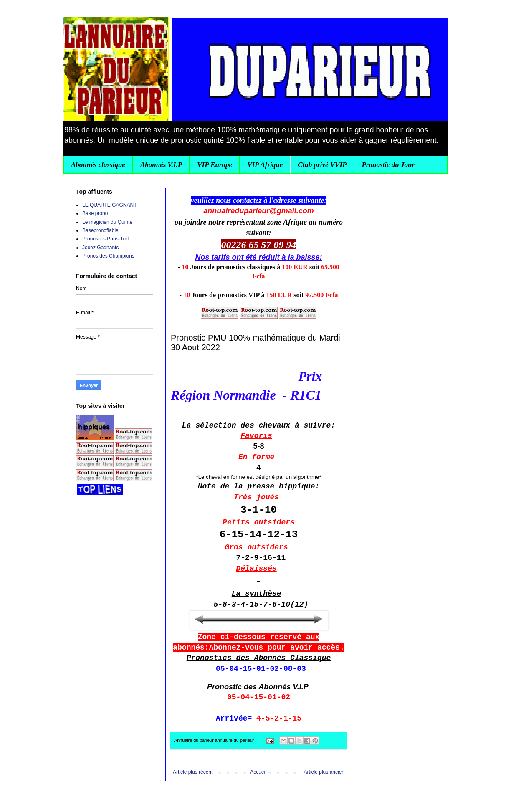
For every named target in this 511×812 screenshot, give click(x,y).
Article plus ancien (324, 772)
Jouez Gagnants (100, 248)
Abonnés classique (98, 165)
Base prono (95, 213)
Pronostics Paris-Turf (106, 239)
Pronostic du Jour (388, 165)
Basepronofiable (100, 230)
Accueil (258, 772)
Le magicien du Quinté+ (109, 222)
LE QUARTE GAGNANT (109, 205)
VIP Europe (215, 165)
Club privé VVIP (322, 165)
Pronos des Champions (108, 256)
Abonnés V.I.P (161, 165)
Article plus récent (193, 772)
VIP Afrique (265, 165)
